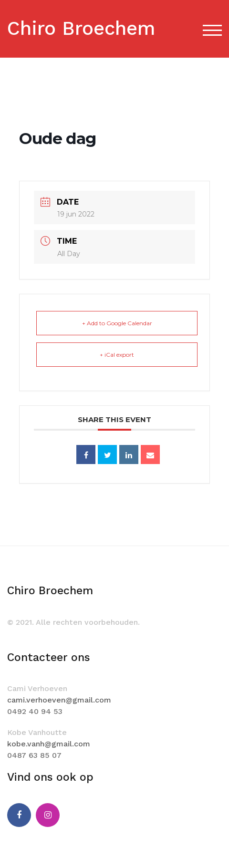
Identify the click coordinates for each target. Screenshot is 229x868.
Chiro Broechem (81, 28)
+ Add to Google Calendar (117, 323)
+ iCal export (117, 355)
